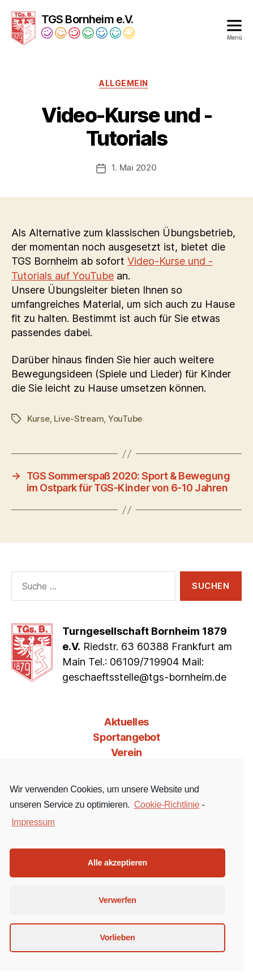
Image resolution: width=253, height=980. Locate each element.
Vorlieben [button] (117, 937)
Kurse (38, 419)
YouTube (125, 419)
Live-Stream (79, 419)
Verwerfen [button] (117, 900)
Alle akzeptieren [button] (117, 863)
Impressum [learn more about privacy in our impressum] (33, 822)
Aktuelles (126, 722)
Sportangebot (126, 737)
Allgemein (124, 83)
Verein (126, 752)
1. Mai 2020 (134, 167)
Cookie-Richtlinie (167, 805)
